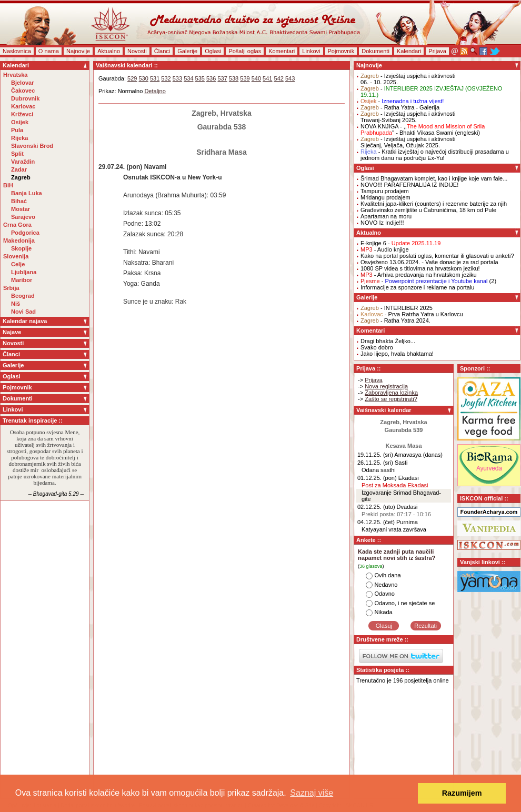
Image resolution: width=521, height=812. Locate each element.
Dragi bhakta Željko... (388, 341)
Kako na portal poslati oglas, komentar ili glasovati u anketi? (437, 256)
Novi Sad (23, 312)
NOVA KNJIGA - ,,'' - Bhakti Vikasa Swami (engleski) (423, 129)
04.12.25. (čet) (376, 522)
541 (267, 78)
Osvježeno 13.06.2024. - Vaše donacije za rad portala (429, 262)
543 (290, 78)
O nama (49, 51)
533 (177, 78)
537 (222, 78)
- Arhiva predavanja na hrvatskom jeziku (419, 275)
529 (132, 78)
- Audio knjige (385, 249)
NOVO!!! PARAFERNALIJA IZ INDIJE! (409, 185)
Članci (162, 51)
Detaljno (155, 91)
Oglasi (213, 51)
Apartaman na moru (386, 216)
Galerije (187, 51)
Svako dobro (377, 347)
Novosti (137, 51)
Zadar (19, 169)
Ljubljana (24, 272)
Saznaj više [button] (312, 793)
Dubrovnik (25, 98)
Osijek (20, 122)
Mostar (21, 209)
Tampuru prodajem (385, 191)
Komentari (282, 51)
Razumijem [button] (462, 793)
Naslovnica (17, 51)
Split (17, 154)
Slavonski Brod (32, 146)
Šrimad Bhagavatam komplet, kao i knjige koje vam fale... (434, 178)
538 (234, 78)
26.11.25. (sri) (375, 463)
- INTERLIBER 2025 (397, 308)
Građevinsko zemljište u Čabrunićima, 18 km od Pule (428, 210)
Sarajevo (23, 217)
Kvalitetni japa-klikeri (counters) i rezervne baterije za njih (434, 204)
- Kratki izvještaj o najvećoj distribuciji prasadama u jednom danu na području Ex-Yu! (435, 155)
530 (143, 78)
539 (245, 78)
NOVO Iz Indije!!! (382, 223)
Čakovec (23, 91)
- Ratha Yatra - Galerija (400, 107)
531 (155, 78)
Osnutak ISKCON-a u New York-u (173, 177)
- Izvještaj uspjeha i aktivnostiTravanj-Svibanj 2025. (408, 117)
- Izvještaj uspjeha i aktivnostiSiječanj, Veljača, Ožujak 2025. (408, 142)
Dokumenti (375, 51)
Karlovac (23, 106)
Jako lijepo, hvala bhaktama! (397, 354)
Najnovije (78, 51)
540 (256, 78)
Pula (17, 130)
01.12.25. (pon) (377, 478)
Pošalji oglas (245, 51)
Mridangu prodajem (385, 197)
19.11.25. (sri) (375, 455)
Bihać (19, 201)
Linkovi (311, 51)
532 (166, 78)
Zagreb (21, 177)
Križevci (22, 114)
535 (200, 78)
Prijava (437, 51)
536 (211, 78)
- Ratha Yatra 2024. (395, 320)
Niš (16, 304)
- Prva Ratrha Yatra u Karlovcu (412, 314)
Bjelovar (22, 83)
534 (188, 78)
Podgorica (25, 233)
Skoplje (21, 248)
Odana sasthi (379, 470)
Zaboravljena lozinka (391, 393)
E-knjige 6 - (400, 243)
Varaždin (23, 162)
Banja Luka (27, 193)
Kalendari (409, 51)
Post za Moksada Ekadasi (395, 485)
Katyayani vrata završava (394, 529)
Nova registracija (386, 386)
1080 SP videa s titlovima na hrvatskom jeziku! (420, 268)
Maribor (22, 280)
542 (279, 78)
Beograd (23, 296)
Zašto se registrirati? (391, 399)
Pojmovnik (341, 51)
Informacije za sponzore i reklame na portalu (417, 287)
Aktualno (109, 51)
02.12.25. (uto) (376, 507)
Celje (18, 264)
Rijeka (19, 138)
